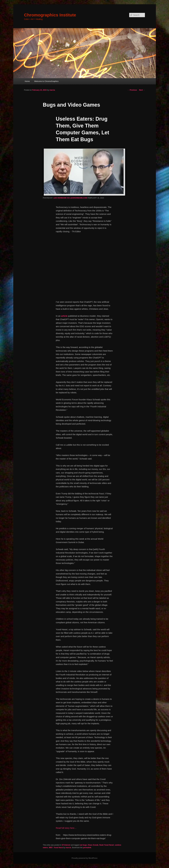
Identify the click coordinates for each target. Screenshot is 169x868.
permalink (87, 848)
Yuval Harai (58, 848)
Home (27, 81)
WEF (51, 848)
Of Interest (66, 845)
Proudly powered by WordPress (84, 858)
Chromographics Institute (50, 15)
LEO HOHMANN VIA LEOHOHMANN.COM (71, 198)
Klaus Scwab (93, 845)
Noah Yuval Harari (107, 845)
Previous (132, 90)
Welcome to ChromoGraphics (46, 81)
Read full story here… (66, 828)
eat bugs (83, 845)
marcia (52, 90)
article (64, 316)
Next (142, 90)
